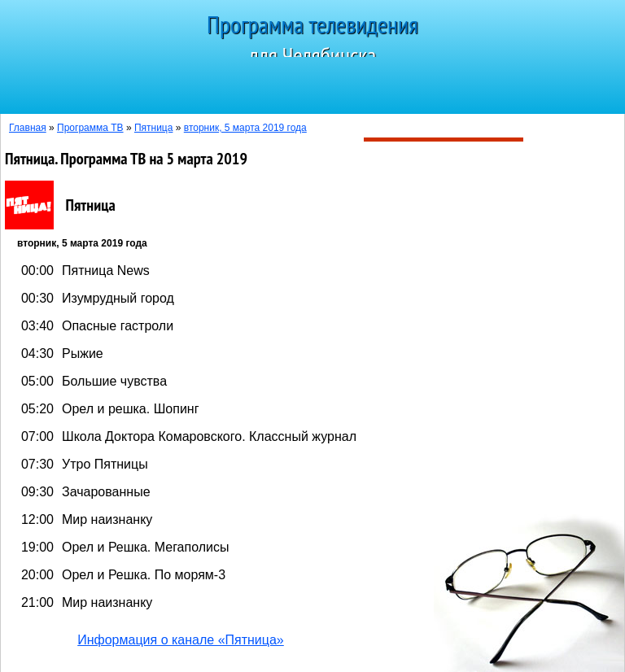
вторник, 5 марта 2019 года (245, 128)
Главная (28, 128)
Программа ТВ (90, 128)
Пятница (154, 128)
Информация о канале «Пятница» (181, 640)
